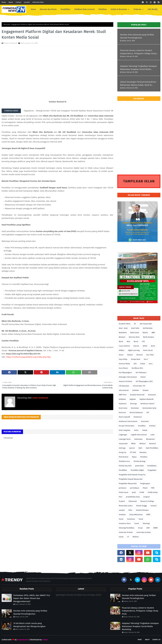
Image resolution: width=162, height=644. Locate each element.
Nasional (153, 444)
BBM (153, 333)
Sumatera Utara (125, 523)
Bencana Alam (134, 337)
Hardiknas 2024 (137, 368)
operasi (132, 448)
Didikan (122, 350)
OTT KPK (133, 452)
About (11, 2)
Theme (45, 640)
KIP (148, 413)
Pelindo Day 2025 (125, 466)
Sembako (122, 515)
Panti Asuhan (124, 457)
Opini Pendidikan (152, 448)
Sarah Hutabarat (10, 43)
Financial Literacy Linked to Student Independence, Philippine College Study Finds (138, 52)
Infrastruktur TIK (139, 386)
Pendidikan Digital (137, 470)
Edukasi (130, 355)
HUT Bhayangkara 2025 (144, 381)
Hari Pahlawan (141, 373)
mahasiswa (138, 439)
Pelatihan (144, 457)
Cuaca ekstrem (124, 346)
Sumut (137, 523)
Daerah (136, 346)
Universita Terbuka (126, 532)
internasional (124, 390)
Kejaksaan (123, 404)
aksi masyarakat (146, 324)
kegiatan (133, 399)
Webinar (136, 537)
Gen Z (146, 359)
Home (4, 2)
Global (143, 364)
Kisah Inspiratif (124, 417)
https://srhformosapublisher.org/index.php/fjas (28, 357)
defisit (145, 346)
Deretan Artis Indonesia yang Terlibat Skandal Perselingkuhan (137, 36)
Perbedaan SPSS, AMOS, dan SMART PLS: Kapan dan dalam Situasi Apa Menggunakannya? (32, 598)
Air (135, 324)
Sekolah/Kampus (142, 510)
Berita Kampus (149, 337)
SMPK (148, 515)
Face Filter (150, 355)
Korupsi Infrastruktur (127, 426)
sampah (122, 510)
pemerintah (139, 466)
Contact (18, 2)
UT (128, 537)
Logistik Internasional (139, 435)
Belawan (122, 337)
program (147, 497)
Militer (134, 444)
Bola (128, 342)
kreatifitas (142, 426)
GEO (135, 364)
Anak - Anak (123, 328)
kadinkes (136, 390)
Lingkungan (123, 435)
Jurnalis (27, 2)
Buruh (136, 342)
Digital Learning (134, 350)
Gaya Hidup (123, 359)
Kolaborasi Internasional (128, 421)
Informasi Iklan (38, 2)
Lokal (152, 435)
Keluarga (133, 404)
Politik (142, 492)
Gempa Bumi (136, 359)
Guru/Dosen (123, 368)
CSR (143, 342)
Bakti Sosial (135, 333)
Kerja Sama (123, 408)
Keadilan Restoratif (137, 395)
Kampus (146, 390)
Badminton (123, 333)
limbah (145, 430)
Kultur (136, 430)
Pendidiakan (152, 466)
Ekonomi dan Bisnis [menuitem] (48, 9)
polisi (134, 492)
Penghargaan (145, 484)
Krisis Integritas (125, 430)
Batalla (145, 333)
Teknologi (146, 523)
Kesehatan (135, 408)
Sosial (121, 519)
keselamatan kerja (149, 408)
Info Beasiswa (124, 386)
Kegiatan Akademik (147, 399)
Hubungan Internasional (128, 377)
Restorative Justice (126, 506)
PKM (153, 488)
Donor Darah (148, 350)
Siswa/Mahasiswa (136, 515)
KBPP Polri (123, 395)
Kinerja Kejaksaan (136, 413)
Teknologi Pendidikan (127, 528)
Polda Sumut (124, 492)
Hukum (143, 377)
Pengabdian (152, 470)
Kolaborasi (138, 417)
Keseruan (122, 413)
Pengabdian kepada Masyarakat (131, 479)
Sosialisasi (131, 519)
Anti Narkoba (148, 328)
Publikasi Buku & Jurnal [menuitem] (84, 9)
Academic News (125, 324)
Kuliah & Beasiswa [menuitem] (119, 9)
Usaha (121, 537)
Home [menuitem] (33, 9)
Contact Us (156, 640)
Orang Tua (123, 452)
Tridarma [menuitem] (137, 9)
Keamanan (152, 395)
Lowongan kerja (125, 439)
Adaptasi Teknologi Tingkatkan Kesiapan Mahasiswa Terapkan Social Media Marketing (138, 68)
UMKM (155, 528)
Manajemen (150, 439)
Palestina (143, 452)
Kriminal (152, 426)
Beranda (7, 24)
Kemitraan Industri (147, 404)
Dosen (121, 355)
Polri (121, 497)
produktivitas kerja (133, 497)
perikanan (123, 488)
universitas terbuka (143, 532)
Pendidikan (123, 470)
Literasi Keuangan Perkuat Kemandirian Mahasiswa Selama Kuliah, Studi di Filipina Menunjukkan (138, 84)
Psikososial (133, 501)
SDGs (130, 510)
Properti (122, 501)
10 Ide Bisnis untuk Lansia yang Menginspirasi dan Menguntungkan (29, 625)
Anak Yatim (135, 328)
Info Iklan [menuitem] (152, 9)
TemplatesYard (23, 640)
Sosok (141, 519)
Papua (134, 457)
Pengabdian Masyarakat (128, 484)
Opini (140, 448)
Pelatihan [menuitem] (103, 9)
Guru (151, 364)
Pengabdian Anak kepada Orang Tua (132, 475)
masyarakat (123, 444)
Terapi (140, 528)
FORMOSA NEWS (11, 111)
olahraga (122, 448)
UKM (148, 528)
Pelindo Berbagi (139, 461)
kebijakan (122, 399)
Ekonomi (140, 355)
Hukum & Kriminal (125, 381)
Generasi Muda (124, 364)
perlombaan (135, 488)
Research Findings (147, 501)
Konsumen (145, 421)
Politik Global (153, 492)
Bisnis (121, 342)
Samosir (154, 506)
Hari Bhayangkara (125, 373)
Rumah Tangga (142, 506)
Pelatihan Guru (124, 461)
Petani (145, 488)
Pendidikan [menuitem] (65, 9)
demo (153, 346)
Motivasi (143, 444)
